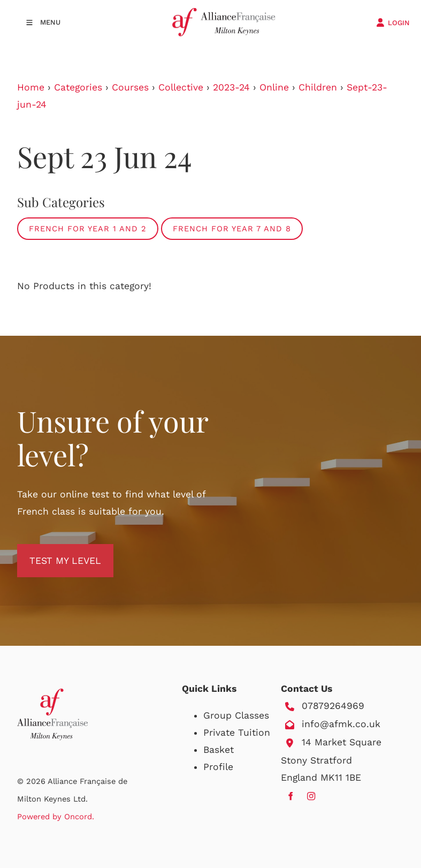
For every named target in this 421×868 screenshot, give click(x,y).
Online (274, 87)
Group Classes (236, 715)
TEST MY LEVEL (53, 553)
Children (318, 87)
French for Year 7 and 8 (232, 229)
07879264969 (333, 706)
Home (31, 87)
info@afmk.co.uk (341, 724)
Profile (218, 767)
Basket (219, 750)
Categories (78, 87)
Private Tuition (237, 733)
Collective (181, 87)
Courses (130, 87)
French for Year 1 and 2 (88, 229)
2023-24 (231, 87)
